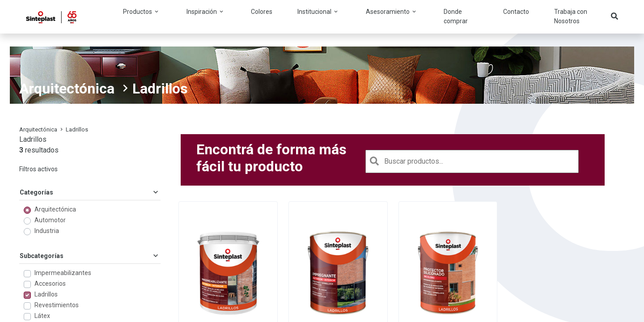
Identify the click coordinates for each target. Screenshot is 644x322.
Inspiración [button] (205, 12)
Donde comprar (456, 16)
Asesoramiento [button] (392, 12)
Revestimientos (57, 305)
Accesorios (50, 284)
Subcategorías (90, 256)
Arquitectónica (67, 89)
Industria (47, 231)
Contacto (516, 12)
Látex (42, 316)
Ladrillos (46, 294)
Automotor (50, 220)
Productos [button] (141, 12)
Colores (262, 12)
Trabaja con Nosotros (571, 16)
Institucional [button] (318, 12)
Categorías (90, 192)
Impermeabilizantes (63, 273)
